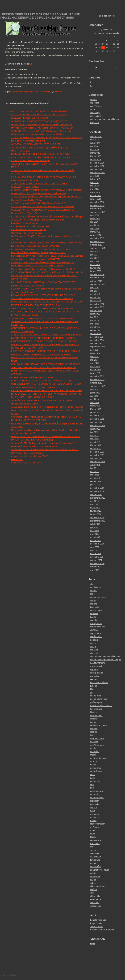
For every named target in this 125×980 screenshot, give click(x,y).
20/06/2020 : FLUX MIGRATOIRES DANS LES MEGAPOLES (39, 121)
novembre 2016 (97, 278)
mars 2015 (95, 327)
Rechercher (97, 61)
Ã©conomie (96, 906)
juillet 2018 (95, 219)
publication (95, 804)
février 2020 (96, 156)
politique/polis (96, 791)
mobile (93, 748)
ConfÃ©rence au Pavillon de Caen (27, 233)
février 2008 (96, 554)
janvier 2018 (96, 235)
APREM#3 (16, 374)
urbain (93, 873)
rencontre (58, 92)
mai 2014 (94, 360)
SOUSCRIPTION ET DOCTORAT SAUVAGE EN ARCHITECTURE (42, 381)
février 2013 (96, 409)
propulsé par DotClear (8, 975)
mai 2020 (94, 150)
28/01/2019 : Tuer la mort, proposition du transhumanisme (38, 220)
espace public (96, 666)
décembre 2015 (97, 304)
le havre (94, 729)
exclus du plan (97, 673)
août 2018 (95, 215)
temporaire (95, 860)
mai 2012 (94, 435)
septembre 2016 (98, 284)
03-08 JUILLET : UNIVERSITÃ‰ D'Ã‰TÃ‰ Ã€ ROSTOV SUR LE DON (44, 157)
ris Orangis (95, 827)
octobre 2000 (96, 567)
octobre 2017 (96, 245)
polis (92, 788)
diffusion (94, 650)
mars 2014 (95, 366)
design (93, 643)
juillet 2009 (95, 524)
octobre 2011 (96, 458)
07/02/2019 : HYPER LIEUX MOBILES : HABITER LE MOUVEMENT (43, 207)
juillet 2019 (95, 179)
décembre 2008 (97, 544)
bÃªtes (93, 617)
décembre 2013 (97, 376)
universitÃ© (96, 866)
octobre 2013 (96, 383)
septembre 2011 (98, 462)
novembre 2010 (97, 491)
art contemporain (98, 597)
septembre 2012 (98, 425)
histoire (94, 712)
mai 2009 (94, 531)
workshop (95, 903)
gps (92, 692)
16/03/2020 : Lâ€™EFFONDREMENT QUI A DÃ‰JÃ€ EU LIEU (40, 147)
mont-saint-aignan (98, 758)
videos (93, 883)
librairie (94, 732)
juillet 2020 (95, 143)
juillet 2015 (95, 314)
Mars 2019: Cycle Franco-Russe (26, 213)
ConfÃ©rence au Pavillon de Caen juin (29, 230)
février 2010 (96, 511)
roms (92, 830)
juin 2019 (94, 183)
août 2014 (95, 350)
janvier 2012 (96, 448)
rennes (93, 821)
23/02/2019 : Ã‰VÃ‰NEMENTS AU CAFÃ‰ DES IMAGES (39, 203)
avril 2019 (95, 189)
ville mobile (95, 896)
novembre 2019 (97, 166)
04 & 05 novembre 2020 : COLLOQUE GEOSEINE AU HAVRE (40, 111)
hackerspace (29, 92)
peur (92, 784)
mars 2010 (95, 508)
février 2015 (96, 330)
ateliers (94, 604)
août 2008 (95, 547)
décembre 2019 (97, 163)
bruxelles (94, 614)
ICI (30, 64)
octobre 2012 (96, 422)
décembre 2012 (97, 416)
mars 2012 (95, 442)
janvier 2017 (96, 271)
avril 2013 (95, 403)
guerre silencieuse (99, 699)
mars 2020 (95, 153)
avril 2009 (95, 534)
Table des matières (107, 16)
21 (103, 48)
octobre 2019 (96, 169)
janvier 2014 (96, 373)
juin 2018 (94, 222)
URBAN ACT (17, 460)
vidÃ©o (94, 890)
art (91, 594)
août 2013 (95, 389)
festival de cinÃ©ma (99, 683)
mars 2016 (95, 294)
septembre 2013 (98, 386)
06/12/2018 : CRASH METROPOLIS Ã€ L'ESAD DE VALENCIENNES (43, 210)
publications (96, 116)
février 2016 (96, 297)
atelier (93, 600)
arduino (94, 591)
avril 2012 (95, 439)
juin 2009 (94, 527)
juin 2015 (94, 317)
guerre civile (96, 696)
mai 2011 (94, 472)
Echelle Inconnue (98, 920)
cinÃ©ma (94, 630)
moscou (94, 761)
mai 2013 (94, 399)
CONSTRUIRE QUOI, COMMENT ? (28, 463)
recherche (95, 814)
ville (92, 893)
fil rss (93, 944)
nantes (93, 765)
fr (91, 82)
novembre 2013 (97, 380)
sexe (92, 847)
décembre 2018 (97, 202)
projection (95, 801)
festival (93, 679)
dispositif (94, 653)
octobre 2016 (96, 281)
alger (92, 584)
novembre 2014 (97, 340)
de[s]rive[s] (95, 640)
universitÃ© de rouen (100, 870)
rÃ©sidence (96, 840)
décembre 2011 (97, 452)
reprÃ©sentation (98, 824)
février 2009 (96, 541)
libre (38, 92)
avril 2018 (95, 228)
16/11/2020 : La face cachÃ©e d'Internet (30, 118)
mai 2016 (94, 291)
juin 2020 (94, 146)
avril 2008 (95, 550)
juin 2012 (94, 432)
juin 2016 (94, 288)
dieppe (93, 646)
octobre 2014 (96, 343)
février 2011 (96, 481)
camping (94, 620)
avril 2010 (95, 504)
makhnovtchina (97, 738)
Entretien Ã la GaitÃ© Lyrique (25, 223)
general (94, 100)
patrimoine (95, 781)
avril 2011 (95, 475)
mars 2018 (95, 232)
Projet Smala (96, 923)
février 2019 (96, 196)
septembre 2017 (98, 248)
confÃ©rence (96, 106)
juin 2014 (94, 356)
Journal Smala (97, 926)
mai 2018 (94, 225)
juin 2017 (94, 255)
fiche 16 (94, 686)
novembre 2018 (97, 205)
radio (92, 811)
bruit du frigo (96, 610)
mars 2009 (95, 537)
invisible (94, 719)
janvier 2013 (96, 412)
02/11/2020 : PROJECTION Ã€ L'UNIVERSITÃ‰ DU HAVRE (39, 115)
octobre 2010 (96, 494)
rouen (93, 834)
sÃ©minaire (96, 857)
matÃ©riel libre (97, 745)
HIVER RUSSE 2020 (21, 151)
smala (93, 850)
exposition (95, 103)
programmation (97, 797)
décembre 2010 (97, 488)
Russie (93, 837)
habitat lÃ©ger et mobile (101, 706)
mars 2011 (95, 478)
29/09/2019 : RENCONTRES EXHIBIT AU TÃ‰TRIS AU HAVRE (41, 154)
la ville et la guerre (99, 725)
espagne (94, 669)
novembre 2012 (97, 419)
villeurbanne (96, 899)
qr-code (94, 807)
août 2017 (95, 251)
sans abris (95, 844)
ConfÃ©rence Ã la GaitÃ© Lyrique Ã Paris (31, 226)
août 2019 (95, 176)
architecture (96, 587)
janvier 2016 (96, 301)
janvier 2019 (96, 199)
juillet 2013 (95, 393)
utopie (93, 880)
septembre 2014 (98, 347)
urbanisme (95, 876)
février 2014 (96, 370)
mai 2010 (94, 501)
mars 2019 (95, 192)
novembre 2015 (97, 307)
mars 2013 (95, 406)
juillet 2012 (95, 429)
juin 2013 (94, 396)
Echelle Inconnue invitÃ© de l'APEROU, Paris (32, 377)
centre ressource (98, 627)
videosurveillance (98, 886)
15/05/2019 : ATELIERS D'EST (25, 187)
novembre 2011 (97, 455)
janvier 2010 (96, 514)
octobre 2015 (96, 311)
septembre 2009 (98, 521)
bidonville (94, 607)
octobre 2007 (96, 560)
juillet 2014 (95, 353)
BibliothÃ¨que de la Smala (102, 930)
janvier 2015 (96, 334)
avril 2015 (95, 324)
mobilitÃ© (95, 752)
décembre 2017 (97, 238)
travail (93, 863)
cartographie (16, 92)
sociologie (95, 853)
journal (93, 722)
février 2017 (96, 268)
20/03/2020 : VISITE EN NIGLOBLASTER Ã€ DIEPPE (36, 144)
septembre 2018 (98, 212)
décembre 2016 (97, 274)
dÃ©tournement (97, 663)
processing (95, 794)
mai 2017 (94, 258)
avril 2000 (95, 570)
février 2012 (96, 445)
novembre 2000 (97, 563)
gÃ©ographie (96, 702)
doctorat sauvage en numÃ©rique (106, 660)
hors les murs (96, 715)
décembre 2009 (97, 517)
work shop (95, 113)
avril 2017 (95, 261)
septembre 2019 (98, 173)
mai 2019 (94, 186)
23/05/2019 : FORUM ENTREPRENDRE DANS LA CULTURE (39, 184)
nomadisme (96, 768)
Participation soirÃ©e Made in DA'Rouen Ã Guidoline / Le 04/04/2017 (43, 269)
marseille (94, 742)
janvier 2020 (96, 159)
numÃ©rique (46, 92)
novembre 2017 (97, 242)
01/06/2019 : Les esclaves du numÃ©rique (31, 161)
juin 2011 (94, 468)
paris (92, 778)
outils (93, 109)
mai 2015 (94, 320)
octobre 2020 (96, 136)
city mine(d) (96, 633)
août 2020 (95, 140)
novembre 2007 (97, 557)
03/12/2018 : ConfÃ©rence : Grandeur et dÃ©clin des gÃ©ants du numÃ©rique (47, 216)
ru (91, 85)
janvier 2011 (96, 485)
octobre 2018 (96, 209)
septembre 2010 (98, 498)
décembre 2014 (97, 337)
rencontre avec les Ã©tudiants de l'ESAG (30, 456)
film (92, 689)
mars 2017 (95, 265)
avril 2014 (95, 363)
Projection (95, 123)
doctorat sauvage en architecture (105, 119)
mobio (93, 755)
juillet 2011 (95, 465)
